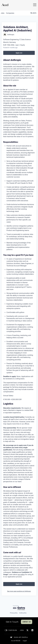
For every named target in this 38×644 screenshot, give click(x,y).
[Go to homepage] (5, 5)
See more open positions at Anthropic (19, 591)
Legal (25, 641)
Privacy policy (14, 613)
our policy (21, 574)
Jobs (22, 630)
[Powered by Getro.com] (19, 608)
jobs (3, 13)
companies (10, 13)
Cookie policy (23, 613)
